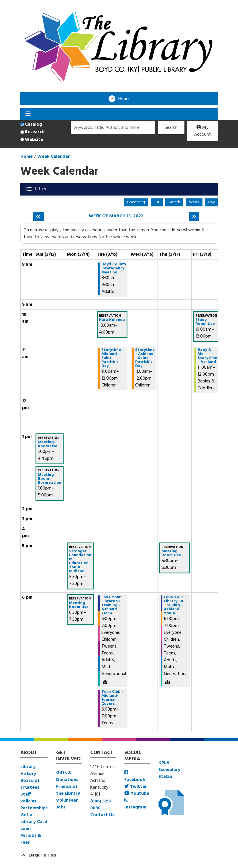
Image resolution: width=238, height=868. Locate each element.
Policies (28, 801)
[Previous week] (39, 216)
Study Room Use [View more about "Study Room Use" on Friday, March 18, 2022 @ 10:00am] (205, 322)
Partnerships (34, 808)
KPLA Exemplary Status (169, 770)
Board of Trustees (30, 784)
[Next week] (194, 216)
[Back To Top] (119, 855)
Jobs (61, 807)
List (157, 202)
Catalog (34, 125)
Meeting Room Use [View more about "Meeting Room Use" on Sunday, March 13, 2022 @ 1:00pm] (48, 444)
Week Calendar (54, 157)
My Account (202, 131)
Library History (28, 770)
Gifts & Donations (67, 776)
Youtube (137, 794)
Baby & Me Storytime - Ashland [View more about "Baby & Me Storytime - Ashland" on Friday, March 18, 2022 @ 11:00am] (207, 356)
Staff (25, 794)
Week (194, 202)
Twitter (136, 787)
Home (26, 157)
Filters (42, 189)
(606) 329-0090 (101, 805)
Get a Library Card (34, 818)
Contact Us (102, 815)
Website (34, 140)
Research (35, 132)
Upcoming (136, 202)
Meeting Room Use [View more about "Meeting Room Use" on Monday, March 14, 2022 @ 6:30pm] (79, 605)
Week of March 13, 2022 (116, 216)
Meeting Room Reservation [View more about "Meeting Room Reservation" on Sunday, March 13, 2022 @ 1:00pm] (50, 479)
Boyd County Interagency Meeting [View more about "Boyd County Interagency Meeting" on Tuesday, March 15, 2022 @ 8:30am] (114, 269)
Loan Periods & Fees (31, 836)
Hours (126, 99)
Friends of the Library (68, 790)
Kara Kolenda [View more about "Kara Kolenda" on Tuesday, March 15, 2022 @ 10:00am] (112, 320)
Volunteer (67, 800)
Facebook (135, 777)
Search (171, 128)
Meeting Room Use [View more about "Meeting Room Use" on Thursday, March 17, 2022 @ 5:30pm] (171, 553)
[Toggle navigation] (28, 114)
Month (174, 202)
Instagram (135, 804)
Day (212, 202)
